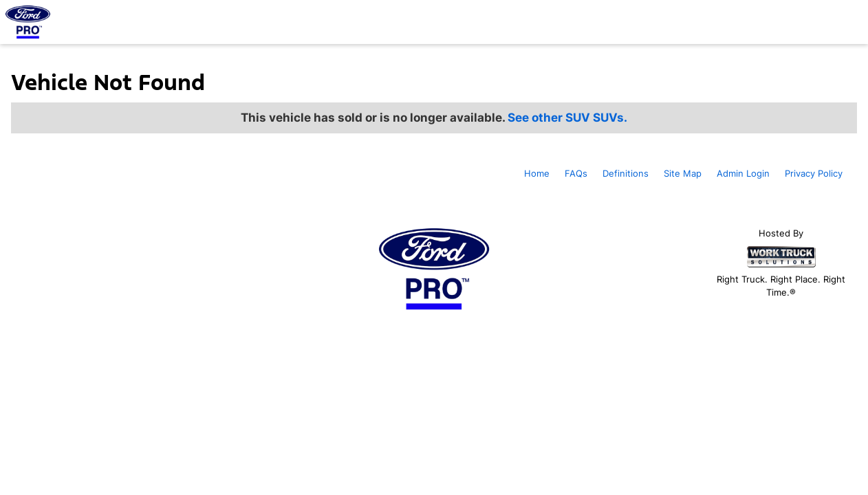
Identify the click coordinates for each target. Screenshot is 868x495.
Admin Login (743, 173)
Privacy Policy (814, 173)
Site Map (683, 173)
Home (537, 173)
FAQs (576, 173)
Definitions (626, 173)
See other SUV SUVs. (567, 118)
